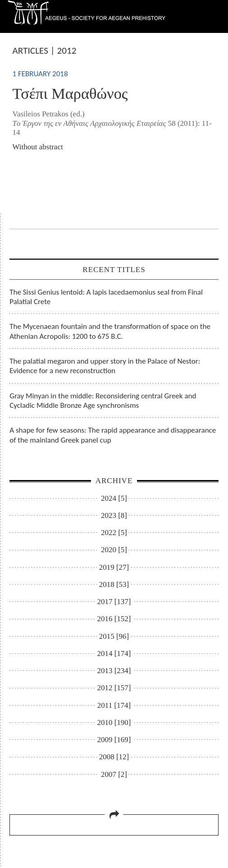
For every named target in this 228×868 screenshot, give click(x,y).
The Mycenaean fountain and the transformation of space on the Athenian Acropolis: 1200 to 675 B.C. (110, 331)
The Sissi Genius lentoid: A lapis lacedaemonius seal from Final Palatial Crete (106, 297)
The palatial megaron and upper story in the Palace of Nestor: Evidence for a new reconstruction (105, 366)
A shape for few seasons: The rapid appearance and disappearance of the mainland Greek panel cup (113, 435)
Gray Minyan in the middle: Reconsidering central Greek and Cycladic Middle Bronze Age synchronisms (103, 401)
